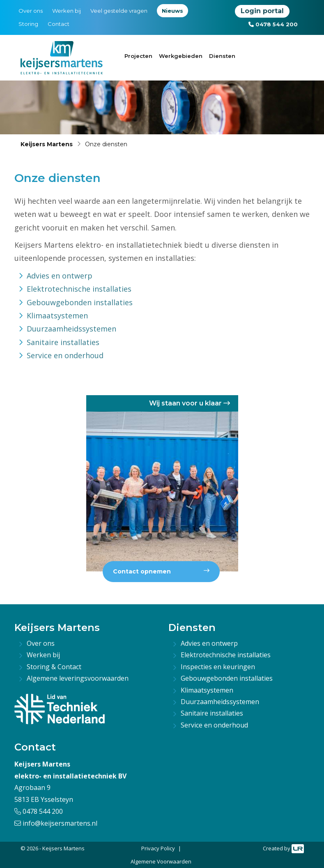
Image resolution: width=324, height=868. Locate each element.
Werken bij (67, 11)
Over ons (31, 11)
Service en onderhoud (65, 355)
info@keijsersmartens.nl (56, 823)
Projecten (138, 56)
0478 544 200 (273, 24)
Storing (28, 24)
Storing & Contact (54, 667)
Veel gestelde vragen (119, 11)
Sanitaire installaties (63, 342)
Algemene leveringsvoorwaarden (78, 678)
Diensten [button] (222, 56)
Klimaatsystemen (57, 315)
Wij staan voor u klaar (190, 403)
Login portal (262, 11)
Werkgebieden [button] (181, 56)
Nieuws (172, 11)
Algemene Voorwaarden (161, 861)
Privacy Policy (158, 848)
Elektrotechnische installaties (79, 289)
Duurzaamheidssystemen (71, 329)
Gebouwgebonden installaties (80, 302)
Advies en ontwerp (60, 276)
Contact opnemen (161, 571)
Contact (59, 24)
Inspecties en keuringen (218, 667)
